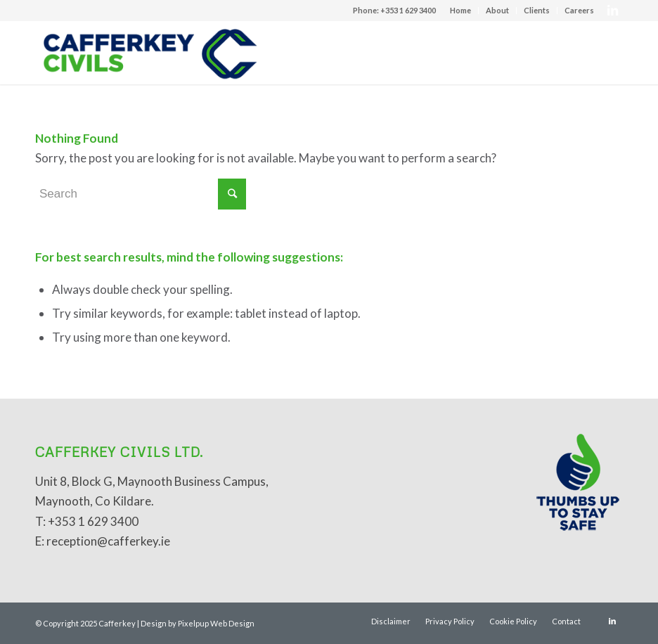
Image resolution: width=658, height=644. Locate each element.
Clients (537, 10)
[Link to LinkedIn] (612, 11)
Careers (579, 10)
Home (460, 10)
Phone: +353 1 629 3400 (394, 10)
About (497, 10)
